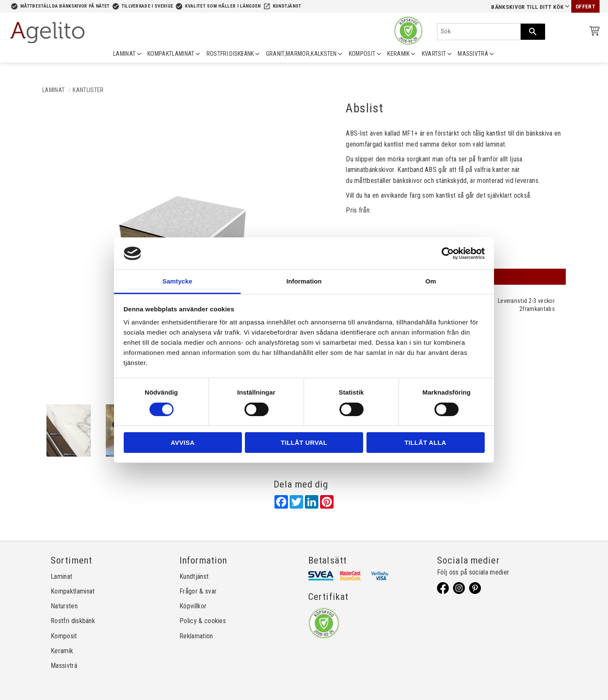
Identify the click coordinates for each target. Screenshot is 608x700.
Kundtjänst (287, 6)
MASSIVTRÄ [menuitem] (473, 54)
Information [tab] (304, 281)
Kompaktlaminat (73, 591)
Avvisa (183, 443)
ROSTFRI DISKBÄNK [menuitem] (230, 54)
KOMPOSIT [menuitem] (362, 54)
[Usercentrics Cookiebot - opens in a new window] (448, 253)
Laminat (61, 576)
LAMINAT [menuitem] (124, 54)
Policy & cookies (203, 621)
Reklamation (196, 636)
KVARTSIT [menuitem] (434, 54)
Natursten (64, 606)
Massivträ (64, 666)
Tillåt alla (425, 443)
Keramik (62, 651)
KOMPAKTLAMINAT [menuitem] (171, 54)
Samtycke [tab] (178, 281)
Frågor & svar (198, 591)
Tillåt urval (304, 443)
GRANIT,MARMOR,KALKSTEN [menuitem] (301, 54)
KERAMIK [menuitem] (398, 54)
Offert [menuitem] (585, 7)
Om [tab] (430, 281)
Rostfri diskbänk (73, 621)
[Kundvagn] (593, 32)
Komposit (64, 636)
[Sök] (533, 32)
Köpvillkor (193, 606)
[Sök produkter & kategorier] (479, 32)
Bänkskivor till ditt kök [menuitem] (527, 7)
